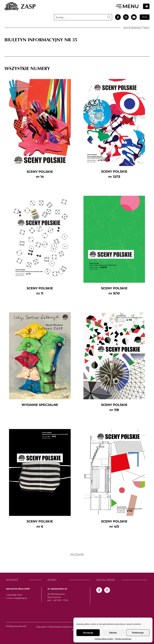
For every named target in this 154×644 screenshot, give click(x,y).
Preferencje (138, 633)
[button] (77, 555)
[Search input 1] (80, 17)
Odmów (113, 633)
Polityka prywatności (123, 639)
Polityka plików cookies (104, 639)
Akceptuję (88, 633)
